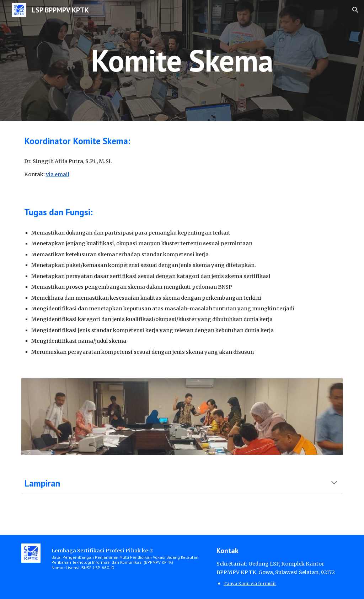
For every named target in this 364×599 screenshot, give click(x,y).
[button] (355, 10)
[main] (182, 60)
